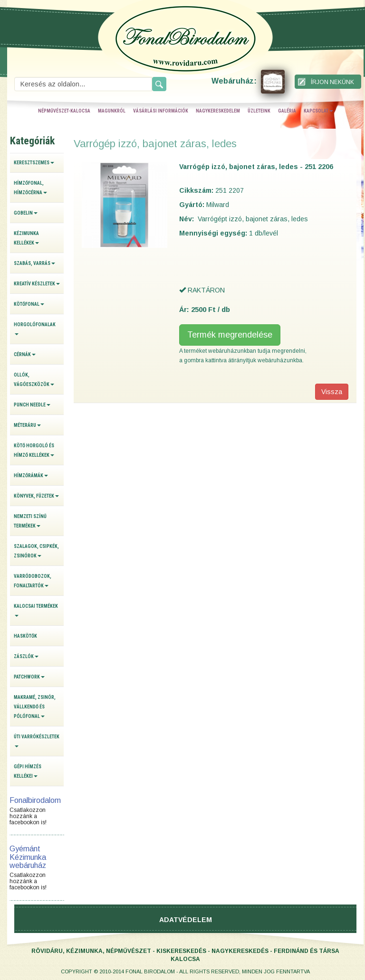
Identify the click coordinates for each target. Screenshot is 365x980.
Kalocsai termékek (36, 610)
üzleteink (259, 111)
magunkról (112, 111)
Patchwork (29, 677)
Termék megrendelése (230, 335)
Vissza (332, 392)
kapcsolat (318, 111)
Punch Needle (32, 405)
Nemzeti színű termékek (30, 521)
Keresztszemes (34, 163)
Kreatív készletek (37, 284)
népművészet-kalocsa (64, 111)
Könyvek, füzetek (36, 496)
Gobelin (26, 213)
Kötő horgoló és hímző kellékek (34, 450)
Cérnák (25, 354)
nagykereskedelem (218, 111)
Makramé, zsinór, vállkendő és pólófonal (35, 707)
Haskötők (25, 636)
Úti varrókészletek (37, 741)
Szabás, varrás (34, 263)
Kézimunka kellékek (26, 238)
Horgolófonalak (35, 329)
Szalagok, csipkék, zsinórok (36, 551)
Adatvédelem (186, 920)
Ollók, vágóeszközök (34, 380)
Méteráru (27, 425)
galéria (287, 111)
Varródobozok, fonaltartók (33, 581)
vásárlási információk (161, 111)
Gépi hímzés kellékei (28, 771)
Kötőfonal (29, 304)
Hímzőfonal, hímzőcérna (30, 188)
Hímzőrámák (31, 476)
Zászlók (26, 656)
